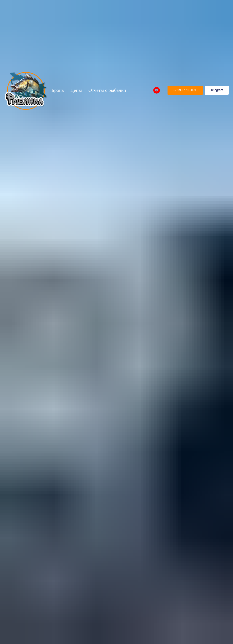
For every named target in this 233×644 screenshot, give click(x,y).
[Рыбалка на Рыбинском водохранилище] (157, 90)
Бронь (58, 90)
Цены (76, 90)
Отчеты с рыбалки (107, 90)
